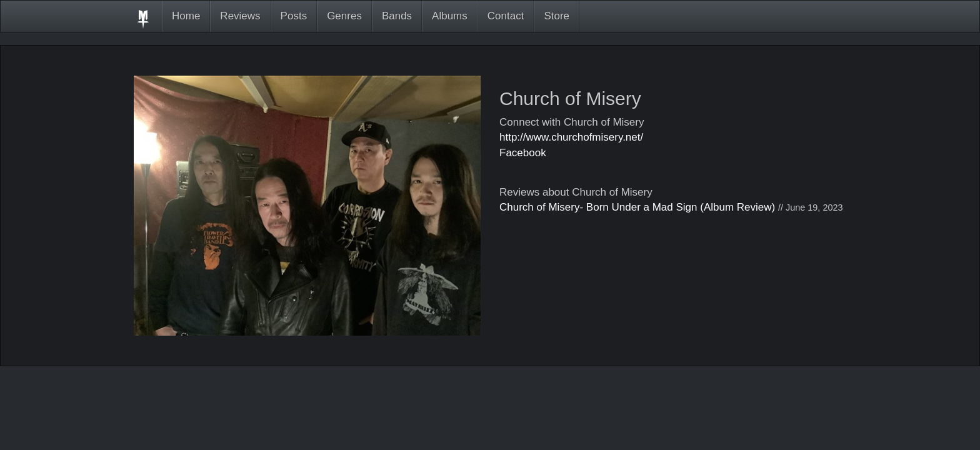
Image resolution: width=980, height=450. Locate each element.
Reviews (240, 16)
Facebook (523, 153)
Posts (294, 16)
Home (186, 16)
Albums (450, 16)
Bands (397, 16)
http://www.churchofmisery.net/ (571, 137)
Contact (506, 16)
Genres (344, 16)
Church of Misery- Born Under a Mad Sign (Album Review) (637, 207)
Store (557, 16)
